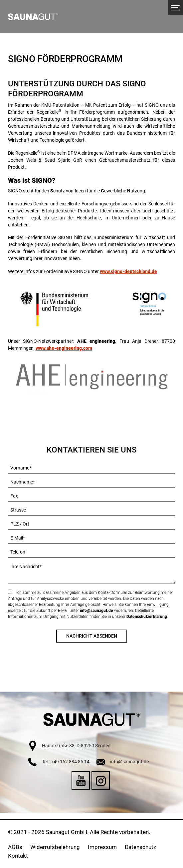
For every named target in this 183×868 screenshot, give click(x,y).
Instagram (101, 780)
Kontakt (18, 856)
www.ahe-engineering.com (64, 348)
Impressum (102, 847)
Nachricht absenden (92, 636)
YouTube (81, 780)
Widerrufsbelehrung (55, 847)
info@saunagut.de (96, 611)
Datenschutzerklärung (147, 617)
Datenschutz (140, 847)
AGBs (15, 847)
